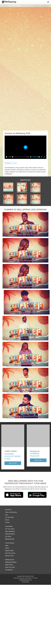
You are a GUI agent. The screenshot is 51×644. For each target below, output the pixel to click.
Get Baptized (9, 570)
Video (7, 546)
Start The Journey (10, 553)
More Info (38, 460)
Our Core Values (10, 529)
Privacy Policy (25, 582)
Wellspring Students (11, 562)
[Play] (7, 157)
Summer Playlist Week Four (13, 456)
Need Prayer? (9, 565)
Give (6, 515)
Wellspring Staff (10, 539)
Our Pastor (8, 536)
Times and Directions (11, 512)
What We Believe (10, 534)
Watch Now (13, 463)
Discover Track (9, 556)
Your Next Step (9, 517)
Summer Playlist (35, 455)
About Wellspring (10, 531)
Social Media (9, 526)
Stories (7, 548)
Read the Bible (9, 551)
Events (7, 520)
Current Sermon (10, 543)
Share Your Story (10, 567)
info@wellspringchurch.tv (26, 580)
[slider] (19, 157)
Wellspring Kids (9, 560)
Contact (7, 522)
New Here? (8, 510)
